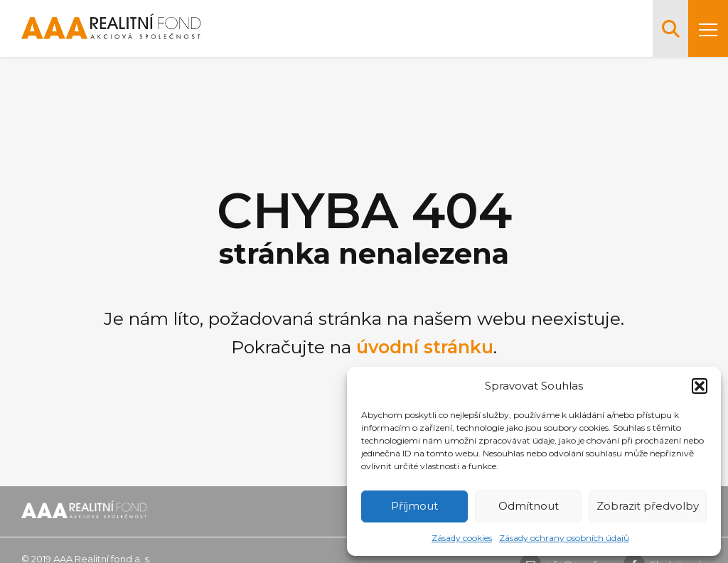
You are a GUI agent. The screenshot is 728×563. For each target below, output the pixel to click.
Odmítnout (529, 506)
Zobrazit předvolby (648, 506)
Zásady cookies (462, 538)
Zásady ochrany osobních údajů (564, 538)
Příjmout (414, 506)
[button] (700, 386)
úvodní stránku (425, 347)
